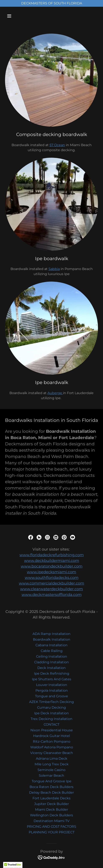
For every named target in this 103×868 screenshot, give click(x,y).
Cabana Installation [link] (51, 645)
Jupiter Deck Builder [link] (51, 804)
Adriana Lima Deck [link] (52, 759)
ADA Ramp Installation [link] (51, 634)
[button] (16, 16)
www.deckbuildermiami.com (52, 561)
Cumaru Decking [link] (51, 707)
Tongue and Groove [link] (51, 696)
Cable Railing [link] (52, 651)
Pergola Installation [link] (52, 690)
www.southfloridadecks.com (52, 578)
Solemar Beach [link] (51, 776)
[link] (31, 537)
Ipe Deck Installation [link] (51, 713)
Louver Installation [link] (52, 685)
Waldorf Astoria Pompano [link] (52, 747)
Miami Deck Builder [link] (51, 810)
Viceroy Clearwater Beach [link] (52, 753)
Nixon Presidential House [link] (52, 730)
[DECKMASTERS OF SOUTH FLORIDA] (51, 3)
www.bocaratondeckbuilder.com (52, 566)
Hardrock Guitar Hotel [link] (51, 736)
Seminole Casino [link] (51, 770)
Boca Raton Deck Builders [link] (51, 787)
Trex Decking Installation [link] (51, 719)
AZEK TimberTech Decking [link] (51, 702)
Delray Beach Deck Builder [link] (51, 793)
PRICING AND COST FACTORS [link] (51, 827)
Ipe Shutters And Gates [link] (51, 679)
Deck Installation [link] (51, 668)
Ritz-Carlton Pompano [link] (52, 741)
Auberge (55, 393)
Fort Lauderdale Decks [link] (51, 798)
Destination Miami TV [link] (51, 821)
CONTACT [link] (51, 724)
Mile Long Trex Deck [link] (52, 764)
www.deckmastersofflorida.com (52, 595)
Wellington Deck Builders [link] (51, 815)
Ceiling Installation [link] (52, 656)
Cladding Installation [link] (51, 662)
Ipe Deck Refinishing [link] (52, 673)
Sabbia (54, 269)
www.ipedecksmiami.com (51, 572)
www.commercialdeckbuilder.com (51, 583)
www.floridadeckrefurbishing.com (52, 555)
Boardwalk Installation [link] (52, 639)
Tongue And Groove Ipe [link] (51, 781)
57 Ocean (57, 145)
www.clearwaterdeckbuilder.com (51, 589)
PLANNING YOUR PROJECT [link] (52, 832)
